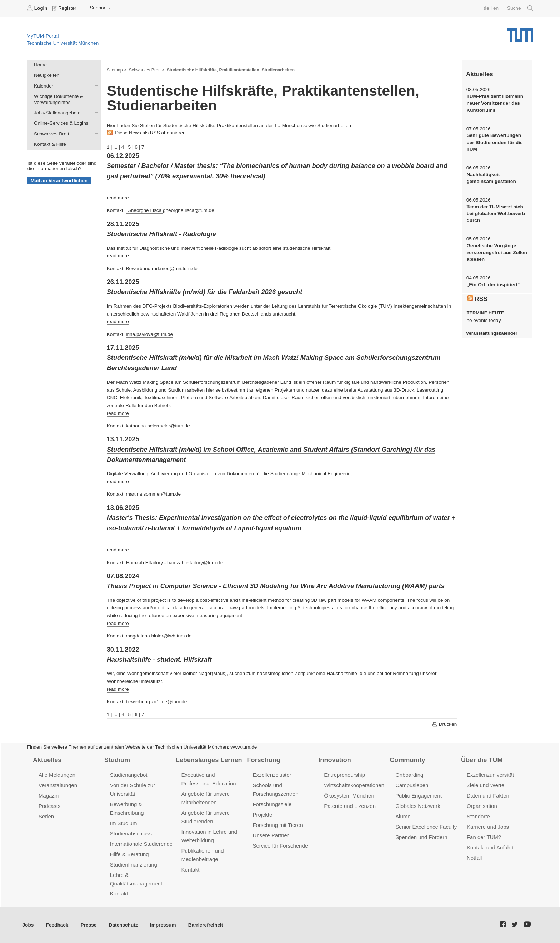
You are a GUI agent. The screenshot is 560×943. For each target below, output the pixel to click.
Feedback (57, 925)
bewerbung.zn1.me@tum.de (156, 702)
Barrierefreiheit (206, 925)
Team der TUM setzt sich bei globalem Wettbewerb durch (496, 214)
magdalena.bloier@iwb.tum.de (159, 636)
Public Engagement (419, 796)
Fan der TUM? (484, 837)
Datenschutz (123, 925)
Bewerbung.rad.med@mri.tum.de (161, 269)
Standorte (478, 816)
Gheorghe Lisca (144, 210)
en (496, 8)
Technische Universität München (520, 32)
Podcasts (50, 806)
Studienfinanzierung (134, 865)
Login (38, 8)
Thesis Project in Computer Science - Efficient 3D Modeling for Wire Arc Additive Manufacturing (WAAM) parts (276, 586)
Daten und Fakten (488, 796)
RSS (477, 299)
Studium (117, 760)
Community (407, 760)
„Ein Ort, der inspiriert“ (493, 285)
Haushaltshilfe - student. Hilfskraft (159, 660)
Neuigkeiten (95, 75)
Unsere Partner (271, 835)
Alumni (404, 816)
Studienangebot (129, 775)
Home (40, 65)
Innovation (334, 760)
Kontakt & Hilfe (95, 144)
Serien (46, 816)
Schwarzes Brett (95, 133)
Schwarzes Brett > (147, 70)
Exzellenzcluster (272, 775)
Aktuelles (47, 760)
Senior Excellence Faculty (426, 827)
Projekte (262, 815)
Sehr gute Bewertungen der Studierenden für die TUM (494, 142)
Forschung (263, 760)
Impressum (163, 925)
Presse (89, 925)
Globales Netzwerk (418, 806)
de (486, 8)
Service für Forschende (280, 846)
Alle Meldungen (57, 775)
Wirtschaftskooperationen (354, 785)
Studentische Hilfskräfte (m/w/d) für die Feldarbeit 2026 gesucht (204, 292)
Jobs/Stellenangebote (95, 113)
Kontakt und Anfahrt (490, 847)
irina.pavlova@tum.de (149, 334)
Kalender (95, 85)
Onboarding (409, 775)
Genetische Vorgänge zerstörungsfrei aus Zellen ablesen (497, 253)
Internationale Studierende (141, 844)
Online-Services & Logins (95, 123)
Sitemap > (117, 70)
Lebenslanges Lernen (209, 760)
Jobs (28, 925)
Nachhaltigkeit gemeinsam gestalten (491, 178)
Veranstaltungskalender (492, 333)
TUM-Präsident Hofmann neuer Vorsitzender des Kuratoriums (495, 103)
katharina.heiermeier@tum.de (158, 426)
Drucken (444, 724)
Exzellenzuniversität (490, 775)
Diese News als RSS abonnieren (150, 133)
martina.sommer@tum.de (153, 494)
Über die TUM (482, 760)
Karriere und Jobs (488, 827)
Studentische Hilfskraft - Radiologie (161, 234)
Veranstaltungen (58, 785)
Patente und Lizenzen (350, 806)
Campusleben (412, 785)
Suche (520, 8)
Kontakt (119, 894)
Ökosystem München (349, 796)
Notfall (474, 858)
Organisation (482, 806)
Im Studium (124, 823)
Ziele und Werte (486, 785)
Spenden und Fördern (421, 837)
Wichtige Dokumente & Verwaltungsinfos (95, 96)
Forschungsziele (272, 804)
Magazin (49, 796)
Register (65, 8)
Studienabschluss (131, 833)
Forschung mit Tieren (277, 825)
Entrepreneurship (344, 775)
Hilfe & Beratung (129, 854)
